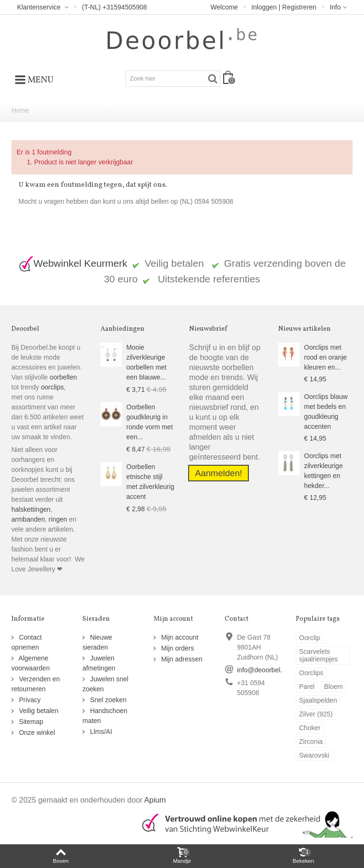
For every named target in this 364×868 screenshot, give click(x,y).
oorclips (52, 387)
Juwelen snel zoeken (105, 684)
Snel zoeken (107, 700)
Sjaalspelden (318, 700)
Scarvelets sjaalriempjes (318, 655)
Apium (155, 800)
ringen (58, 519)
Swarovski (314, 755)
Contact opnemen (27, 642)
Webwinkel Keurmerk (73, 263)
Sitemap (30, 722)
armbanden (28, 519)
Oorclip (309, 638)
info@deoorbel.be (263, 670)
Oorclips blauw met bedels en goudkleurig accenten (326, 411)
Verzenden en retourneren (36, 684)
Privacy (29, 700)
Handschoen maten (105, 716)
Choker (310, 728)
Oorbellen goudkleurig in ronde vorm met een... (150, 422)
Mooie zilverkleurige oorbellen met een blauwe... (147, 362)
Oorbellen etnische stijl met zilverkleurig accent (150, 482)
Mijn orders (177, 648)
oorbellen (63, 377)
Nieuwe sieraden (97, 642)
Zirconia (311, 741)
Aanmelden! (218, 473)
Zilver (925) (316, 714)
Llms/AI (100, 732)
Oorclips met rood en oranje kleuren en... (326, 357)
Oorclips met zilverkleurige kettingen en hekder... (324, 471)
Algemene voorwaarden (31, 663)
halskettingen (31, 509)
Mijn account (179, 637)
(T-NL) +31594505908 (114, 7)
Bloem (334, 687)
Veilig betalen (38, 711)
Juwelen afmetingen (99, 663)
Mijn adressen (181, 659)
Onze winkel (36, 732)
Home (20, 110)
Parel (307, 687)
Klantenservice (40, 7)
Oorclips (311, 673)
